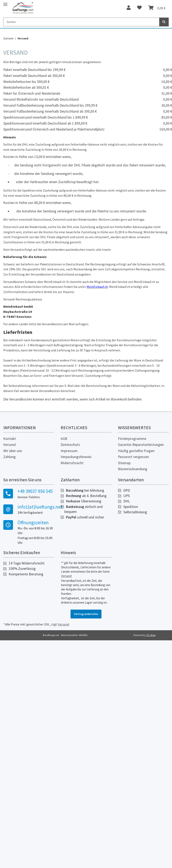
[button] (129, 8)
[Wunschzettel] (139, 8)
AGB (64, 439)
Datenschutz (70, 445)
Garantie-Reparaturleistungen (141, 445)
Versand (9, 445)
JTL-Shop (151, 635)
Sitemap (124, 463)
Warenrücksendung (133, 469)
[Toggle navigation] (5, 3)
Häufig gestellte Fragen (136, 451)
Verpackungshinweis (76, 457)
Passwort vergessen (133, 457)
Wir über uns (13, 451)
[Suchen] (81, 22)
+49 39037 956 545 (35, 491)
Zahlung (9, 457)
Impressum (69, 451)
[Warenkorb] (157, 8)
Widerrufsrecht (72, 463)
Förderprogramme (132, 439)
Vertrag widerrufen (86, 614)
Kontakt (10, 439)
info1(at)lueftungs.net (36, 507)
